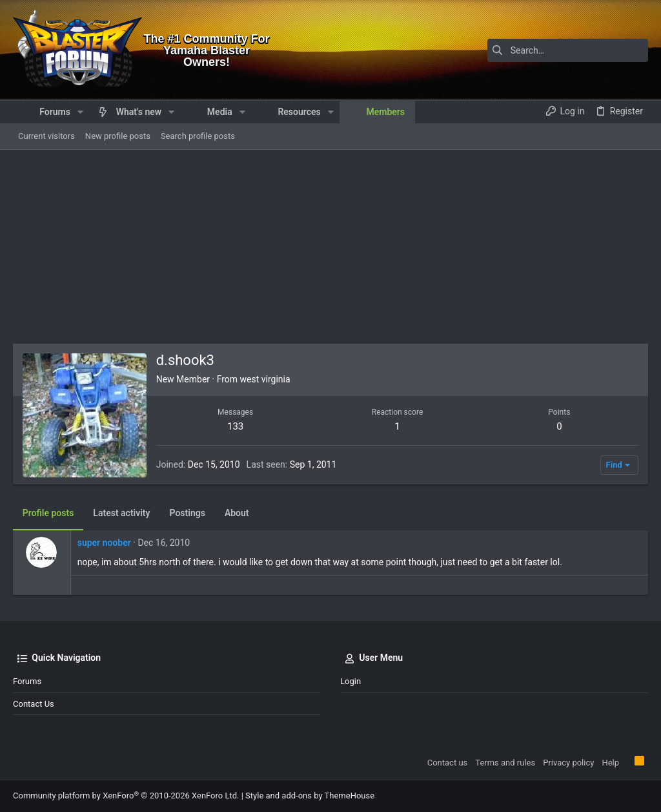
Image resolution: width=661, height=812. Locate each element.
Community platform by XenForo (126, 796)
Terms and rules (505, 763)
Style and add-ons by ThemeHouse (310, 796)
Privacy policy (568, 763)
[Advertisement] (330, 247)
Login (351, 681)
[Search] (567, 50)
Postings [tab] (188, 513)
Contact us (34, 704)
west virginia (265, 379)
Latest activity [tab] (122, 513)
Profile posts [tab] (48, 513)
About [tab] (237, 513)
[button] (80, 112)
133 (235, 426)
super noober (104, 543)
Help (610, 763)
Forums (27, 681)
